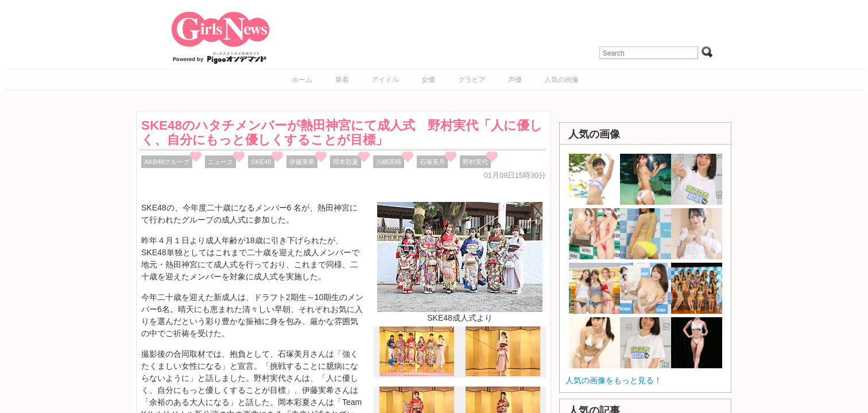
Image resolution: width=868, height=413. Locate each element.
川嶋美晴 (389, 162)
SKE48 (261, 162)
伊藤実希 (302, 162)
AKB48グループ (167, 162)
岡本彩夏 (346, 162)
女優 (428, 80)
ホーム (302, 80)
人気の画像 (561, 80)
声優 (515, 80)
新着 (342, 80)
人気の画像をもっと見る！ (614, 380)
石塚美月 (432, 162)
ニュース (220, 162)
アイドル (385, 80)
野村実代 (475, 162)
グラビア (472, 80)
